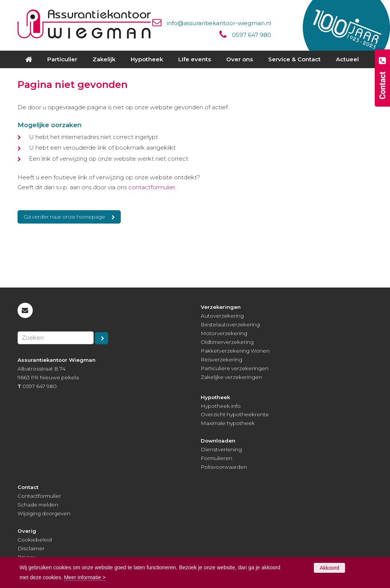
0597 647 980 (252, 35)
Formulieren (217, 458)
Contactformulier (39, 496)
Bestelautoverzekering (230, 324)
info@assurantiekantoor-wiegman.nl (219, 23)
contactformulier (152, 187)
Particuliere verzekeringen (235, 368)
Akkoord (329, 568)
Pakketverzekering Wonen (235, 351)
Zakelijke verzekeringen (231, 377)
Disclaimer (31, 548)
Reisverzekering (221, 360)
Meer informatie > (85, 577)
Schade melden (38, 505)
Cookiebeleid (35, 540)
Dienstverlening (221, 449)
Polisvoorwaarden (224, 467)
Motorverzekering (224, 333)
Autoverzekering (222, 316)
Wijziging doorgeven (44, 513)
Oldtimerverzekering (227, 342)
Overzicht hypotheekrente (235, 414)
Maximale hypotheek (228, 423)
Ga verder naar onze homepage (64, 217)
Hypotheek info (221, 406)
